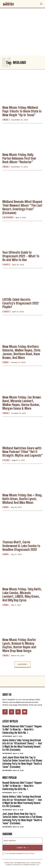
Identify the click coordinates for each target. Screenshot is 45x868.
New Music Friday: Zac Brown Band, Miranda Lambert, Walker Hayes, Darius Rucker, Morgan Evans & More (22, 403)
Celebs (6, 460)
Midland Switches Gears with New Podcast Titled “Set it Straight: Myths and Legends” (22, 452)
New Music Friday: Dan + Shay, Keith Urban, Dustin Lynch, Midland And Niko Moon (22, 499)
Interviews (8, 217)
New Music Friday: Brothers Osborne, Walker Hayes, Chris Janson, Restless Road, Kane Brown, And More (21, 352)
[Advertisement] (22, 32)
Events (6, 265)
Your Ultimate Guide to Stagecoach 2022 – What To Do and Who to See (21, 256)
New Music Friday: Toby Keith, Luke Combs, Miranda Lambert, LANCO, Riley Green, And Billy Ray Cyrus (22, 595)
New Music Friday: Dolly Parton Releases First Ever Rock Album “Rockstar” (19, 158)
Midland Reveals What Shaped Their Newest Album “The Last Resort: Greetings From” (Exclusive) (22, 207)
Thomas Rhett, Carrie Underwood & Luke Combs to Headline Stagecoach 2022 (21, 546)
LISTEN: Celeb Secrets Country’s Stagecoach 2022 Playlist (21, 303)
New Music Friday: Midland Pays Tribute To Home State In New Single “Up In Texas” (22, 111)
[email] (22, 841)
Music (6, 120)
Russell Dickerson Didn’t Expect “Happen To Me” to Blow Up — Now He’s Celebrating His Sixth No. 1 (22, 729)
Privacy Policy (29, 853)
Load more (23, 664)
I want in (22, 848)
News (6, 362)
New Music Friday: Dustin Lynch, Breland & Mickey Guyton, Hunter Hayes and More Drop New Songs (19, 645)
